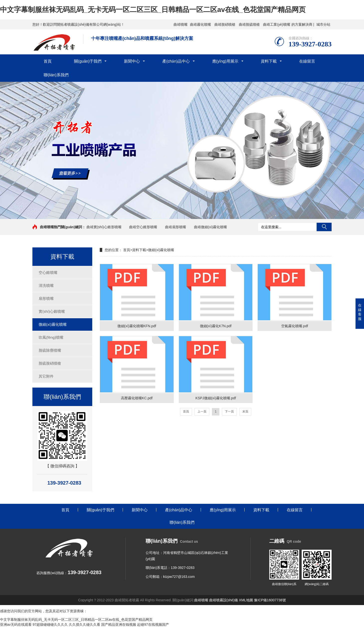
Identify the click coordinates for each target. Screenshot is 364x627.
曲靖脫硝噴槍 (225, 24)
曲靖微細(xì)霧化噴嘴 (210, 227)
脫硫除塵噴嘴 (50, 350)
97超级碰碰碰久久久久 (50, 625)
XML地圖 (246, 600)
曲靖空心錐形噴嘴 (143, 227)
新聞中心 (132, 61)
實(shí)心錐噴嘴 (52, 311)
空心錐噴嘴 (48, 272)
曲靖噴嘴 (181, 24)
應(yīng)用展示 (225, 61)
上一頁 (202, 412)
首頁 (48, 61)
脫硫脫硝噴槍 (50, 363)
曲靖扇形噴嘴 (176, 227)
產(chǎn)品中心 (176, 61)
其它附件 (46, 376)
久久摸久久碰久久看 (85, 625)
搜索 (324, 227)
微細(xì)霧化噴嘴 (53, 324)
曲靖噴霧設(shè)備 (224, 600)
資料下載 (269, 61)
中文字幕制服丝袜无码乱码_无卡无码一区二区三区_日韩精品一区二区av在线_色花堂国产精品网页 (153, 10)
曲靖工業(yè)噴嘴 (276, 24)
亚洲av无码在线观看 (16, 625)
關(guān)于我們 (88, 61)
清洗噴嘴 (46, 285)
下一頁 (229, 412)
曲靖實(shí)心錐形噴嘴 (104, 227)
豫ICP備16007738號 (270, 600)
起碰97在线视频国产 (153, 625)
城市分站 (323, 24)
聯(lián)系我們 (56, 75)
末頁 (245, 412)
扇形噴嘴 (46, 298)
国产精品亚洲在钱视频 (119, 625)
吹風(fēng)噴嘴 (51, 337)
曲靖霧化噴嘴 (200, 24)
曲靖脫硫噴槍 (249, 24)
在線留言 (307, 61)
